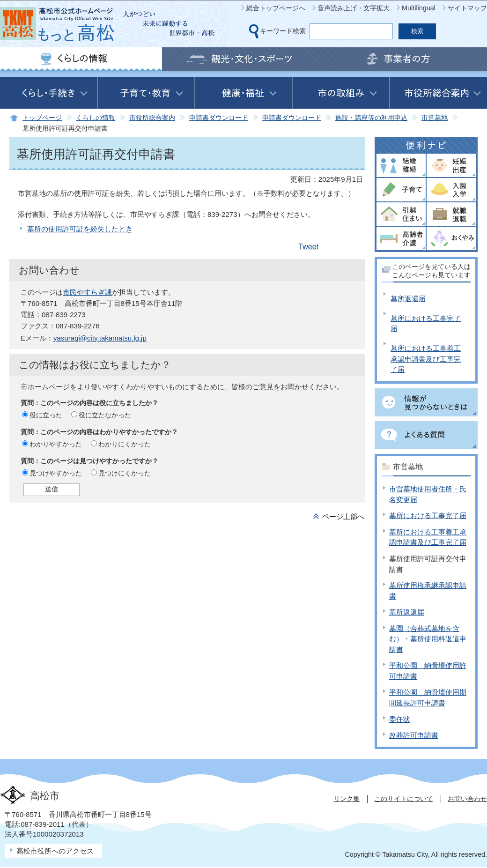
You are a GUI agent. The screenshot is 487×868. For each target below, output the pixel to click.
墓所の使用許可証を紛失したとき (80, 229)
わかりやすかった (56, 444)
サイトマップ (467, 8)
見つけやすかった (56, 473)
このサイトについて (404, 799)
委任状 (400, 719)
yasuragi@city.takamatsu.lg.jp (100, 338)
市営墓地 (435, 118)
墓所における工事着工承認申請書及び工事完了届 (426, 359)
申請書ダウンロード (219, 118)
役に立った (46, 415)
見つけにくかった (125, 473)
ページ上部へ (343, 516)
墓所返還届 (408, 299)
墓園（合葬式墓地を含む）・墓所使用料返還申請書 (428, 639)
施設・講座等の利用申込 (371, 118)
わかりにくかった (125, 444)
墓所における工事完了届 (428, 516)
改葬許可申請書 (414, 735)
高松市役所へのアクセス (55, 851)
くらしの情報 (96, 118)
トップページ (42, 118)
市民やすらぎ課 (87, 292)
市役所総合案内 (152, 118)
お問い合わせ (467, 799)
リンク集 (347, 799)
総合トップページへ (276, 8)
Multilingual (419, 8)
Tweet (308, 247)
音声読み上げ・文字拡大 (354, 8)
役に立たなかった (105, 415)
